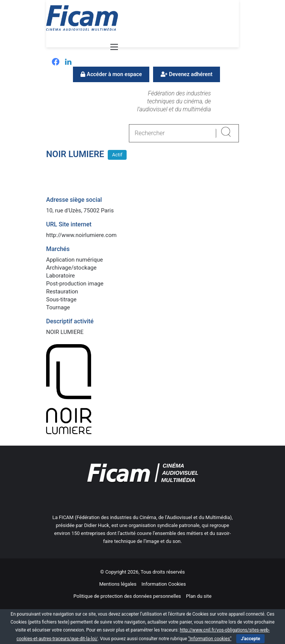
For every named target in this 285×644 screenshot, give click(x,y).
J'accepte (250, 639)
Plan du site (199, 596)
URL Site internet (69, 224)
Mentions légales (118, 584)
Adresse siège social (74, 200)
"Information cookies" (210, 639)
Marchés (58, 249)
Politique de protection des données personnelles (127, 596)
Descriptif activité (70, 321)
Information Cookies (163, 584)
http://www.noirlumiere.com (81, 235)
